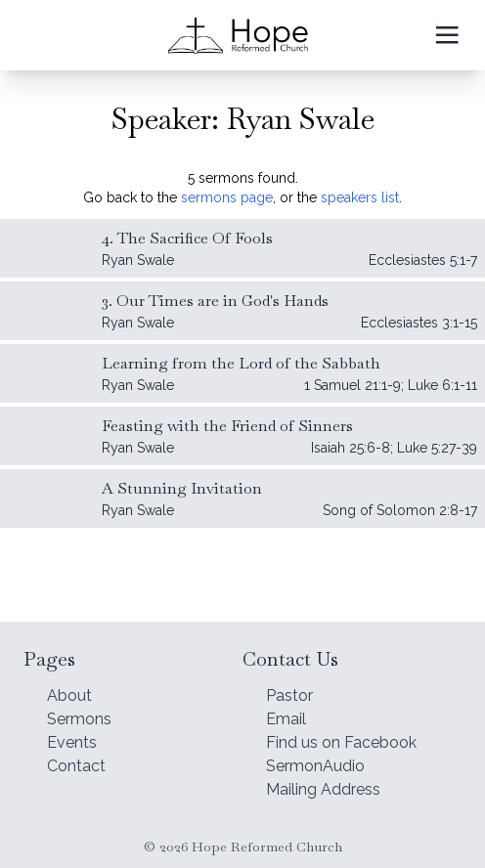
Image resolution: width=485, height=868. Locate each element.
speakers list (360, 197)
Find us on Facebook (341, 742)
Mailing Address (323, 789)
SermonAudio (315, 766)
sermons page (227, 197)
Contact (76, 766)
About (69, 695)
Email (286, 719)
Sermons (79, 719)
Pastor (289, 695)
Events (72, 742)
